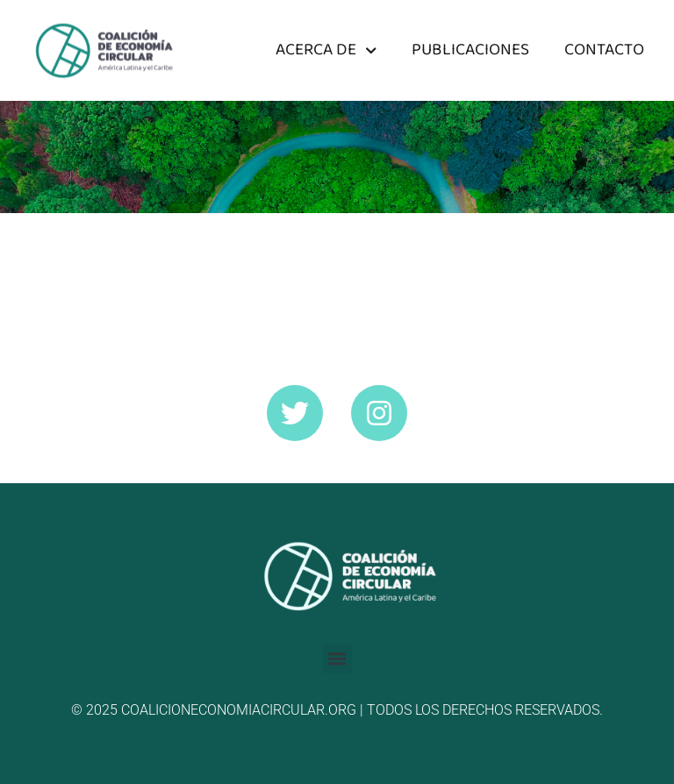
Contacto (604, 50)
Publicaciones (470, 50)
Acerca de (326, 50)
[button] (337, 659)
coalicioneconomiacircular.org (239, 710)
